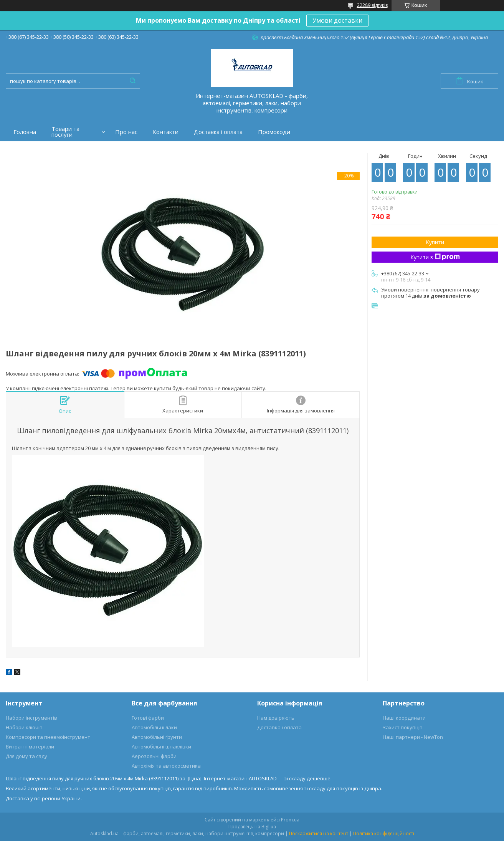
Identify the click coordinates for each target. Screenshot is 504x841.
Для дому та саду (26, 756)
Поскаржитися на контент (319, 834)
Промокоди (274, 132)
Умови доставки (337, 20)
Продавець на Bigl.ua (252, 827)
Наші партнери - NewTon (413, 737)
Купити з (435, 257)
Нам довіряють (276, 718)
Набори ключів (24, 727)
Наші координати (404, 718)
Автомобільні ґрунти (157, 737)
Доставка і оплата (218, 132)
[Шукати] (132, 81)
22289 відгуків (372, 5)
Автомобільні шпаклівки (161, 747)
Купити (435, 242)
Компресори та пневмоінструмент (48, 737)
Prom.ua (290, 820)
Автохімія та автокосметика (166, 766)
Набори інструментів (31, 718)
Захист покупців (403, 727)
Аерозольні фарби (154, 756)
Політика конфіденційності (384, 834)
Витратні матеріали (30, 747)
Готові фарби (148, 718)
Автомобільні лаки (154, 727)
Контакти (166, 132)
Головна (25, 132)
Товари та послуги (65, 132)
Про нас (126, 132)
